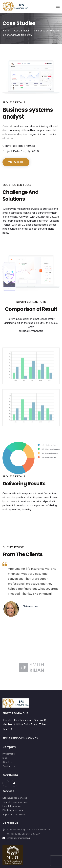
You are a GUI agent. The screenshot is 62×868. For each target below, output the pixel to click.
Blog (5, 758)
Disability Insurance (13, 810)
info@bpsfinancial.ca (18, 838)
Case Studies (22, 31)
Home (6, 31)
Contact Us (9, 766)
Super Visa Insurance (14, 814)
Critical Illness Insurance (15, 802)
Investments (9, 754)
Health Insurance (12, 806)
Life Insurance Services (15, 798)
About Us (8, 762)
